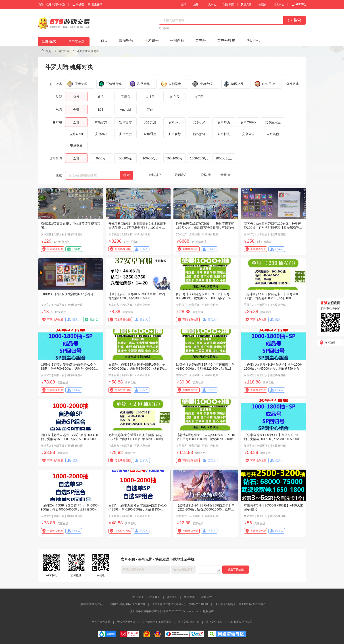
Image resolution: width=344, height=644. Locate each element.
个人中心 (211, 4)
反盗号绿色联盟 (101, 622)
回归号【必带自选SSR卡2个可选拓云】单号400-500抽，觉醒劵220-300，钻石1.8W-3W (206, 369)
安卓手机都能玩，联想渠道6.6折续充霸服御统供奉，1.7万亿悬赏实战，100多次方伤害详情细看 (137, 228)
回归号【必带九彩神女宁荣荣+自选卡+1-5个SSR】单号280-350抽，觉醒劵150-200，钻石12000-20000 (138, 509)
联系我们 (155, 597)
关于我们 (138, 597)
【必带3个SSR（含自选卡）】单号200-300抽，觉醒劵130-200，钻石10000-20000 (271, 298)
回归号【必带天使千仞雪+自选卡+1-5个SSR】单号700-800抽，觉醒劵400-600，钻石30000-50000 (70, 369)
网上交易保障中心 (189, 622)
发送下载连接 (236, 570)
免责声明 (189, 597)
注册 (196, 4)
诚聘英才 (206, 597)
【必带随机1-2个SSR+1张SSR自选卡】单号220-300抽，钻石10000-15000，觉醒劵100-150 (205, 509)
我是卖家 (246, 4)
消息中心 (279, 4)
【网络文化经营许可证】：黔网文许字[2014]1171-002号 (112, 604)
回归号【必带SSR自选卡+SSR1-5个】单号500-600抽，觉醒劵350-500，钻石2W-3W (137, 369)
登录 (184, 4)
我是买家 (229, 4)
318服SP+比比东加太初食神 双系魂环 (67, 294)
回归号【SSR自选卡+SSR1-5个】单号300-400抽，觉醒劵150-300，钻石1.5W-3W (204, 298)
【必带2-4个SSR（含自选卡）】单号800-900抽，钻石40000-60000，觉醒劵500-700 (70, 509)
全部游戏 (292, 84)
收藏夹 (263, 4)
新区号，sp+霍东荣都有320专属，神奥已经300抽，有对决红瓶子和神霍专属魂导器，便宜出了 (272, 228)
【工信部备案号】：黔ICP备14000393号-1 (240, 604)
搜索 (127, 175)
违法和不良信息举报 (240, 622)
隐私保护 (172, 597)
